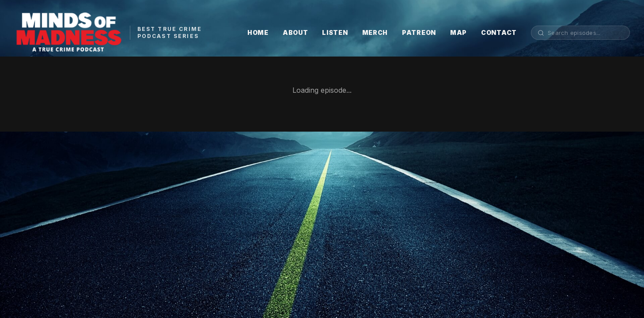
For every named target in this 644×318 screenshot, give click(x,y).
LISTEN (335, 32)
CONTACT (499, 32)
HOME (258, 32)
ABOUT (295, 32)
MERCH (375, 32)
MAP (458, 32)
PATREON (419, 32)
